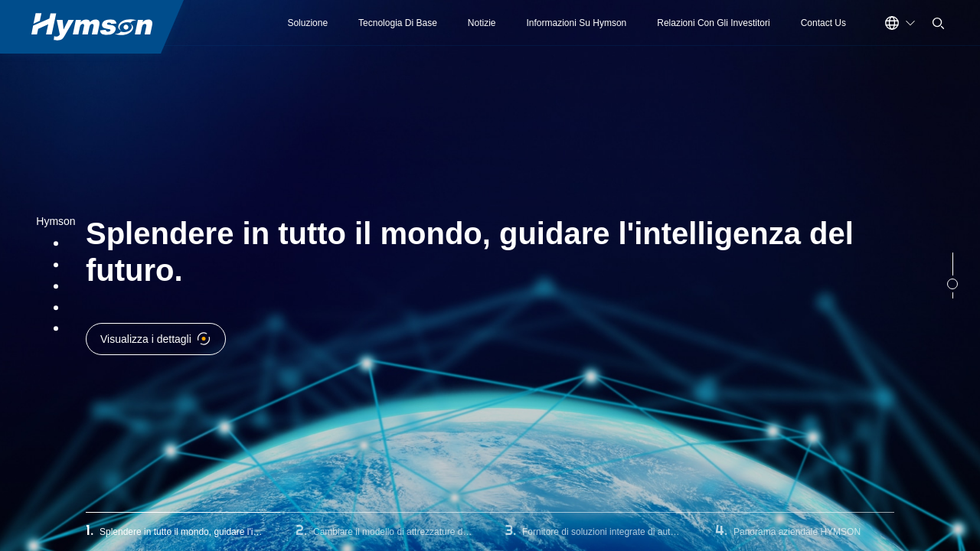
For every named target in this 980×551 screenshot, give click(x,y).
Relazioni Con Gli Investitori (713, 23)
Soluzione (307, 23)
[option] (490, 275)
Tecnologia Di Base (398, 23)
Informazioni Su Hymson (577, 23)
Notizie (482, 23)
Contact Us (823, 23)
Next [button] (972, 275)
